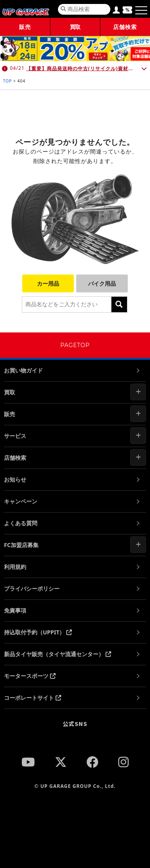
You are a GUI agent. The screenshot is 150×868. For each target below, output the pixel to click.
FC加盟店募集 (21, 545)
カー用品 (48, 283)
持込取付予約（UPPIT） (38, 632)
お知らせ (15, 479)
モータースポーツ (30, 676)
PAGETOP (75, 345)
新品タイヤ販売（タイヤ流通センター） (58, 654)
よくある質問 (21, 523)
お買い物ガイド (23, 370)
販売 (25, 27)
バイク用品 (102, 283)
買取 (75, 27)
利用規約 (15, 567)
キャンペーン (21, 501)
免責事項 (15, 610)
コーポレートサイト (33, 698)
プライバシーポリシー (32, 589)
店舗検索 (125, 27)
